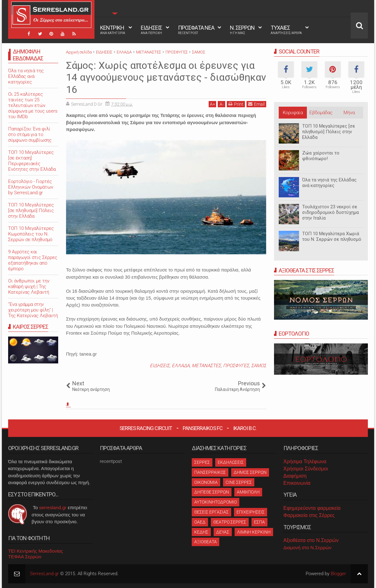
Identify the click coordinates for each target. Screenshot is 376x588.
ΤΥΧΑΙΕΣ (286, 30)
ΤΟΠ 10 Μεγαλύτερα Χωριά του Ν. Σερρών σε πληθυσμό (332, 236)
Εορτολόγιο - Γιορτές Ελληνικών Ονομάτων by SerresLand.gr (31, 187)
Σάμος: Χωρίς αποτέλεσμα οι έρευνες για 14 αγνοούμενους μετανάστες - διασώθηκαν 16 (166, 77)
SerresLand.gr (44, 574)
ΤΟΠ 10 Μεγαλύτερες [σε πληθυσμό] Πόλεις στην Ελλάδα (329, 132)
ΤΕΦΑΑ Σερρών (25, 557)
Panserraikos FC (203, 428)
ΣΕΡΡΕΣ (202, 462)
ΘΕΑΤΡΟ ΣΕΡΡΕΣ (230, 522)
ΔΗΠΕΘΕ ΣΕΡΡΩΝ (212, 492)
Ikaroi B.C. (245, 428)
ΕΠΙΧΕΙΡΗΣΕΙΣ (251, 512)
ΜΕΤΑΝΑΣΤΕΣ (206, 366)
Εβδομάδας (321, 113)
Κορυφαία (293, 113)
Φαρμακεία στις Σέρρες (309, 515)
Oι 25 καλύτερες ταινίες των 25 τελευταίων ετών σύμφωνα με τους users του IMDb (33, 105)
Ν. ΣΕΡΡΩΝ (242, 30)
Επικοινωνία (297, 483)
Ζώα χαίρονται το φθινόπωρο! (321, 156)
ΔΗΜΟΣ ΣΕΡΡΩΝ (250, 472)
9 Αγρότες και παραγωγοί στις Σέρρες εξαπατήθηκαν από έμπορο (33, 260)
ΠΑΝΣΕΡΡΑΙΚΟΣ (210, 472)
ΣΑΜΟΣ (259, 366)
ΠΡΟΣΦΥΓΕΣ (236, 366)
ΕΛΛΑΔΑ (181, 366)
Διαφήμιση (295, 476)
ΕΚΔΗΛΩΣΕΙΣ (231, 462)
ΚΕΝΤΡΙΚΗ (113, 30)
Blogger (338, 574)
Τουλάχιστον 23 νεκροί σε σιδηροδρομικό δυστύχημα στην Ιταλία (330, 212)
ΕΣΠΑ (259, 522)
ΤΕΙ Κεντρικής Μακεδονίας (36, 551)
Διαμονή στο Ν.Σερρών (307, 547)
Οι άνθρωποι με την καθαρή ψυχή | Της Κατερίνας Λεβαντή (29, 286)
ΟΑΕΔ (200, 522)
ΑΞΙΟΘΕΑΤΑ (206, 542)
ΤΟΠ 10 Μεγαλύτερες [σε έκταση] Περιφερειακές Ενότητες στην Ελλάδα (32, 161)
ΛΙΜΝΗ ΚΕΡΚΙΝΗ (254, 532)
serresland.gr (53, 507)
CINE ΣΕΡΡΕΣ (239, 482)
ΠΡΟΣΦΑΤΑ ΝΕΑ (196, 30)
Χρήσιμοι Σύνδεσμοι (306, 469)
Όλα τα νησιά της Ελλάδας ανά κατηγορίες (329, 183)
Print (236, 104)
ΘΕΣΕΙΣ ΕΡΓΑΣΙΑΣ (211, 512)
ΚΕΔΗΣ (201, 532)
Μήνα (349, 113)
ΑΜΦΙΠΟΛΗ (248, 492)
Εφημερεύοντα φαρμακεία (312, 508)
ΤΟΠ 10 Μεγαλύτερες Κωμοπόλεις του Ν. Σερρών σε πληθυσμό (31, 234)
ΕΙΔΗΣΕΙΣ (151, 30)
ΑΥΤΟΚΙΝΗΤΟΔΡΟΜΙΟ (216, 502)
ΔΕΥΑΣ (223, 532)
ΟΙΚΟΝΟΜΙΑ (206, 482)
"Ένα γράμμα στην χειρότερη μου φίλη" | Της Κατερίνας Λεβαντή (33, 310)
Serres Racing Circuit (146, 428)
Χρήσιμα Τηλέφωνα (305, 461)
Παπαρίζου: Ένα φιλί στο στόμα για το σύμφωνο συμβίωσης (30, 134)
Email (256, 104)
